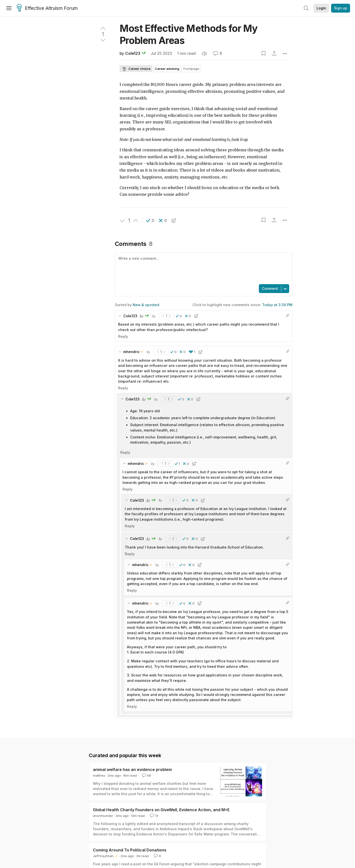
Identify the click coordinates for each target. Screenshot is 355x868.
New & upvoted (146, 305)
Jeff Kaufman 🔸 (106, 856)
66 (146, 775)
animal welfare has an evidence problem (132, 769)
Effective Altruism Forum (47, 8)
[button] (150, 220)
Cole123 (133, 53)
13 (154, 816)
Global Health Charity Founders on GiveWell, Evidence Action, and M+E (161, 810)
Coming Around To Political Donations (130, 850)
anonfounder (103, 816)
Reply (123, 336)
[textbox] (203, 268)
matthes (99, 775)
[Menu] (9, 8)
